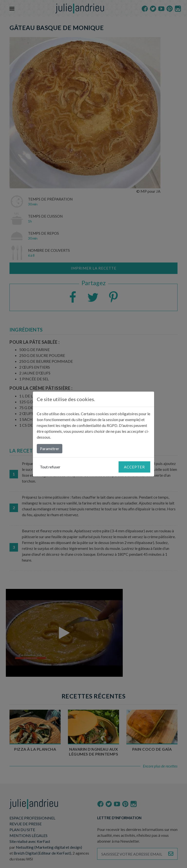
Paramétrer (50, 449)
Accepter (134, 467)
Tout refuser (50, 467)
